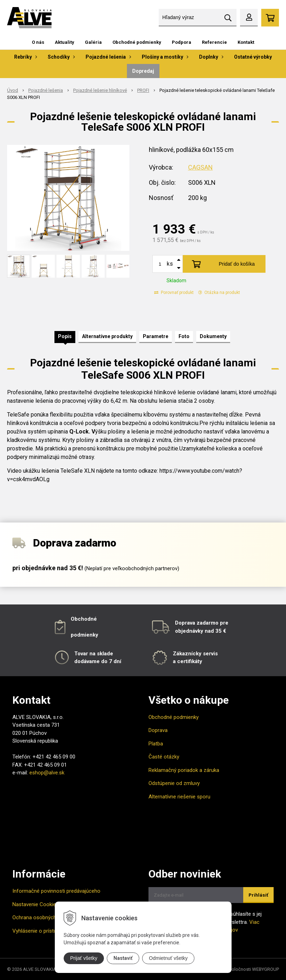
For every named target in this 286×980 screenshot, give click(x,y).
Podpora (182, 42)
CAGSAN (200, 167)
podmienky (84, 635)
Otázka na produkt (219, 293)
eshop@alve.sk (47, 773)
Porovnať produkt (174, 293)
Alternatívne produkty (107, 336)
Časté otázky (164, 757)
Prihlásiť (258, 895)
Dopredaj (143, 71)
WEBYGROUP (265, 969)
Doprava (158, 730)
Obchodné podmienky (137, 42)
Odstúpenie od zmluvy (174, 783)
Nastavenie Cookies (36, 904)
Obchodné (84, 619)
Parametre (156, 336)
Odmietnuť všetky (168, 958)
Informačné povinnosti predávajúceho (56, 891)
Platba (156, 744)
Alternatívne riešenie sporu (179, 797)
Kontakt (246, 42)
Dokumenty (213, 336)
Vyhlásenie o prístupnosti (42, 931)
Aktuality (65, 42)
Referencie (214, 42)
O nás (38, 42)
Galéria (93, 42)
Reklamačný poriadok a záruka (184, 770)
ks (170, 264)
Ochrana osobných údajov (43, 917)
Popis (65, 336)
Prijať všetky (84, 958)
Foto (184, 336)
